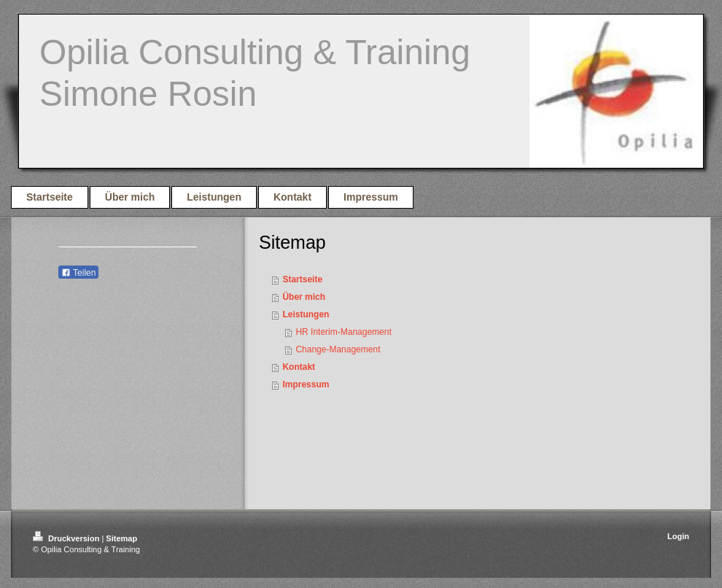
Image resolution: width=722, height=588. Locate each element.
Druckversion (67, 538)
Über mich (304, 297)
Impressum (306, 384)
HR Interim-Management (343, 332)
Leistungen (306, 314)
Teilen (78, 273)
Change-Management (338, 349)
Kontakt (299, 367)
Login (678, 536)
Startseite (302, 279)
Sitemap (121, 538)
